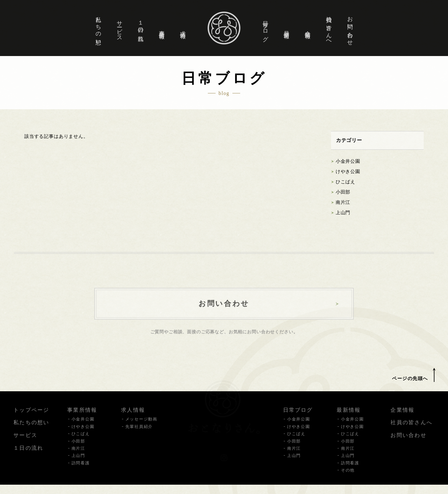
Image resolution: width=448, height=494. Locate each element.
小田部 (343, 192)
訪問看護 (81, 468)
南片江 (343, 203)
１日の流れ (141, 29)
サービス (119, 28)
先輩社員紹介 (139, 432)
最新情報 (287, 28)
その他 (348, 475)
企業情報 (308, 28)
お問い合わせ (350, 28)
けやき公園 (348, 172)
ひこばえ (345, 182)
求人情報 (183, 28)
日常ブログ (265, 28)
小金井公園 (348, 162)
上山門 (343, 213)
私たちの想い (98, 28)
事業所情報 (162, 28)
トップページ (31, 415)
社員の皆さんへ (329, 29)
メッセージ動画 (141, 424)
